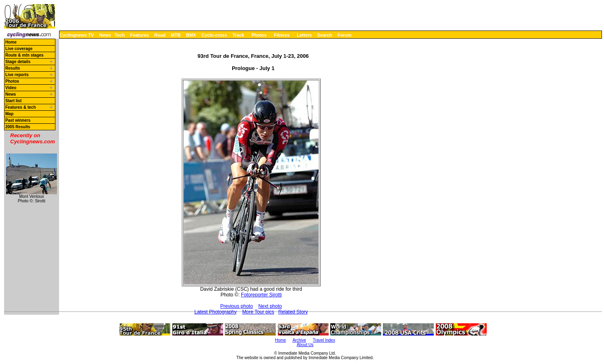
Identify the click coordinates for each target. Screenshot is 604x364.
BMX (191, 35)
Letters (304, 35)
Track (238, 35)
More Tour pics (258, 312)
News (105, 35)
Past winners (18, 120)
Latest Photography (215, 312)
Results (13, 68)
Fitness (282, 35)
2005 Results (18, 127)
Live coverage (19, 49)
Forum (345, 35)
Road (160, 35)
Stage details (18, 62)
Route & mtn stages (24, 55)
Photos (259, 35)
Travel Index (324, 340)
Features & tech (21, 107)
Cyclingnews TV (77, 35)
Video (11, 88)
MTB (176, 35)
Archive (299, 340)
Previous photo (237, 306)
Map (9, 114)
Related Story (293, 312)
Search (325, 35)
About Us (305, 345)
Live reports (17, 75)
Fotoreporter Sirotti (261, 295)
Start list (13, 101)
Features (140, 35)
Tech (120, 35)
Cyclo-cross (214, 35)
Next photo (270, 306)
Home (11, 42)
